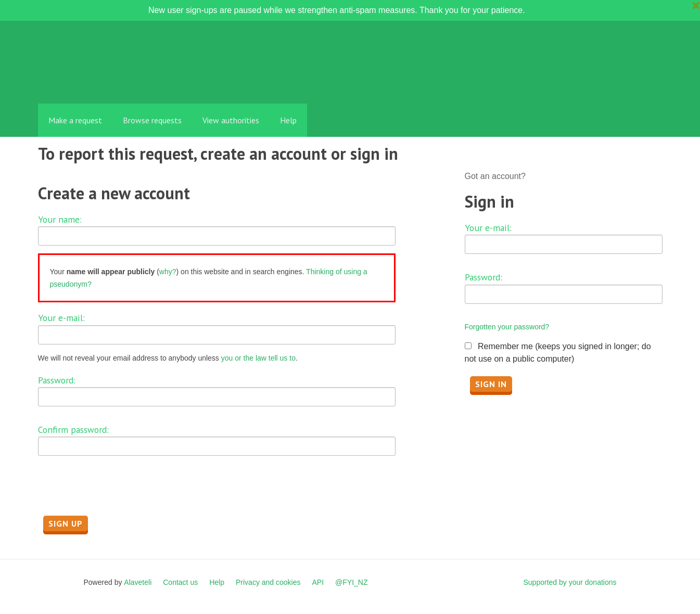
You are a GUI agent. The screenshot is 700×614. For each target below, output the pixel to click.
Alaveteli (138, 582)
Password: (57, 380)
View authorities (231, 120)
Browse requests (152, 120)
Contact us (180, 582)
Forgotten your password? (507, 327)
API (318, 582)
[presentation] (117, 493)
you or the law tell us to (258, 358)
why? (168, 272)
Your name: (60, 219)
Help (288, 120)
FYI (98, 80)
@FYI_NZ (351, 582)
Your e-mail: (61, 318)
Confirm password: (73, 430)
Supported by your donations (570, 582)
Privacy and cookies (268, 582)
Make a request (75, 120)
